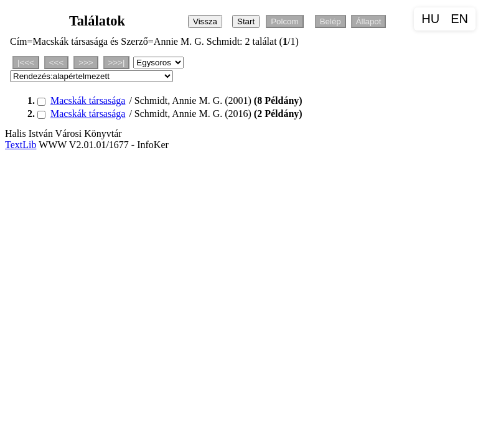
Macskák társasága (88, 100)
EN (459, 19)
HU (430, 19)
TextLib (21, 145)
